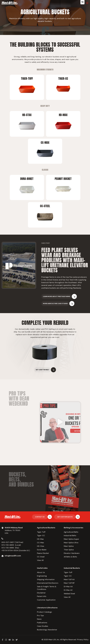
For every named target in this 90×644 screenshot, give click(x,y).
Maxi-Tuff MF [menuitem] (69, 583)
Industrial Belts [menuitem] (70, 536)
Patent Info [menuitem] (42, 596)
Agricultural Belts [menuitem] (71, 532)
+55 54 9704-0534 (10, 550)
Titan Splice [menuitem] (69, 550)
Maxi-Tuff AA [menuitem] (69, 579)
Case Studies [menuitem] (43, 626)
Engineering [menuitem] (42, 576)
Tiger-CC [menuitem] (41, 536)
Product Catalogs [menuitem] (44, 612)
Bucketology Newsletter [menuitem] (47, 630)
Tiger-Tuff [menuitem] (41, 532)
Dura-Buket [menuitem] (42, 550)
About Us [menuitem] (41, 572)
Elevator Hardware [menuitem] (72, 553)
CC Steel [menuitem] (41, 557)
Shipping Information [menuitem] (46, 579)
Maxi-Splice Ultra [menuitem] (71, 543)
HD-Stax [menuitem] (41, 546)
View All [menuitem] (40, 560)
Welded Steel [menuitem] (69, 594)
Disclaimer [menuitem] (41, 593)
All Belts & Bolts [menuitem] (70, 557)
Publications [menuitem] (42, 623)
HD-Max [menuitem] (40, 539)
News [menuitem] (39, 619)
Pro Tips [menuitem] (40, 616)
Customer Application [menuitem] (46, 600)
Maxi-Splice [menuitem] (69, 546)
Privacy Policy (83, 640)
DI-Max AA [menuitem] (68, 587)
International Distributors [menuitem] (48, 583)
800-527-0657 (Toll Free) (13, 542)
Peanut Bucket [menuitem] (43, 553)
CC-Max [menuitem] (40, 543)
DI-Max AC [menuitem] (68, 590)
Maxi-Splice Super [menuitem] (71, 539)
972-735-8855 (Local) (11, 545)
